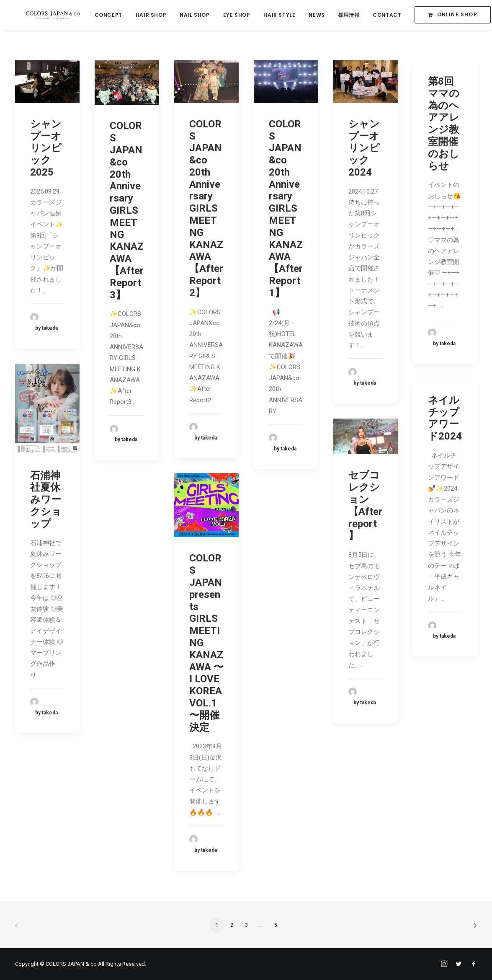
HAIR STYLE (275, 15)
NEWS (312, 15)
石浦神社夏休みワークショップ (46, 500)
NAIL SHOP (190, 15)
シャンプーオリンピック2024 (364, 148)
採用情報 (344, 15)
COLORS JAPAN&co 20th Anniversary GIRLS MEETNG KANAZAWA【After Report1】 (286, 208)
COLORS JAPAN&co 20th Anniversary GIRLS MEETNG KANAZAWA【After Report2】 (206, 208)
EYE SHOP (232, 15)
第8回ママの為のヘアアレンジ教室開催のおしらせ (444, 124)
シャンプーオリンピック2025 (46, 148)
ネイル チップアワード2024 (445, 418)
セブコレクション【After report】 (365, 505)
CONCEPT (104, 15)
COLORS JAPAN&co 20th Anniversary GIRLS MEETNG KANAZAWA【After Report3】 (127, 210)
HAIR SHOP (146, 15)
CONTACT (383, 15)
